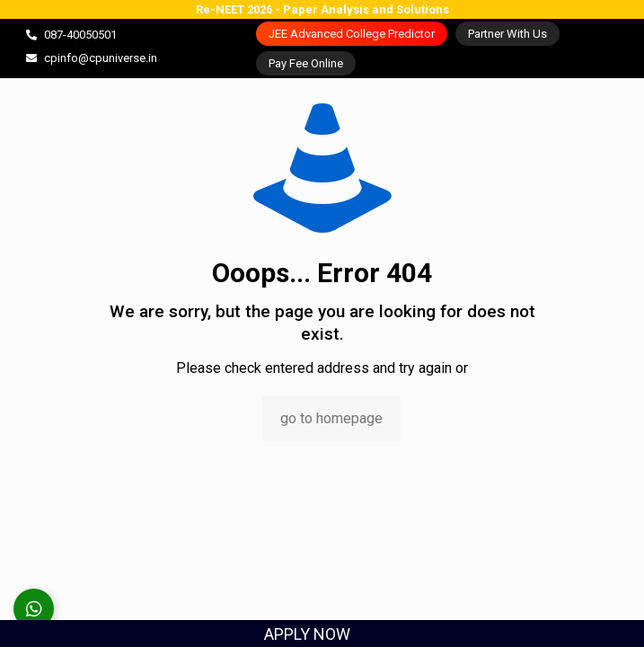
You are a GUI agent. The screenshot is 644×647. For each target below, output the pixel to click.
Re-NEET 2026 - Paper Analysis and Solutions (322, 9)
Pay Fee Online (306, 63)
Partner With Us (507, 34)
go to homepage (331, 418)
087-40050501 (80, 35)
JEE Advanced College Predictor (352, 34)
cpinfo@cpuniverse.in (101, 58)
